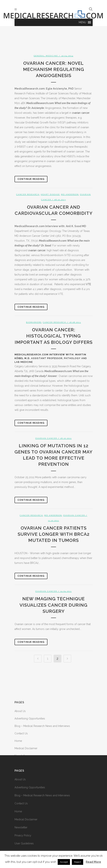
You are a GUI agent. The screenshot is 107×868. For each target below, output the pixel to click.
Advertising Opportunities (30, 719)
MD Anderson (70, 194)
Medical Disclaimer (26, 748)
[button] (82, 22)
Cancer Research (28, 194)
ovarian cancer (81, 113)
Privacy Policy (23, 835)
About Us (20, 711)
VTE (88, 284)
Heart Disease (50, 194)
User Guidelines (24, 843)
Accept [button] (64, 862)
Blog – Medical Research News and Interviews (42, 726)
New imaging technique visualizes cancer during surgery (53, 605)
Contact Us (21, 733)
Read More (93, 862)
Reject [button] (78, 862)
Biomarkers (34, 322)
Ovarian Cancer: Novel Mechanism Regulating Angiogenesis (54, 69)
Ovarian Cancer (46, 438)
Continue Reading (31, 179)
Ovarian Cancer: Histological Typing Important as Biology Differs (54, 336)
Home (18, 741)
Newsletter (21, 827)
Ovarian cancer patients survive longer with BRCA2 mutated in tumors (54, 534)
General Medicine (46, 56)
